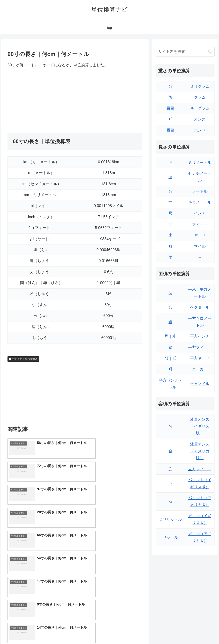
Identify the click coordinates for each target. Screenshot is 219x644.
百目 (170, 108)
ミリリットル (170, 519)
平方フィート (200, 347)
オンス (200, 119)
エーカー (200, 369)
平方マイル (200, 384)
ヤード (200, 235)
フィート (200, 224)
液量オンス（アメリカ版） (200, 451)
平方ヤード (200, 358)
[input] (185, 52)
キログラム (200, 108)
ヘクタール (200, 307)
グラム (200, 97)
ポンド (200, 130)
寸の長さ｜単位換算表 (23, 359)
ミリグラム (200, 86)
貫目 (170, 130)
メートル (200, 191)
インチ (200, 213)
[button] (210, 51)
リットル (170, 537)
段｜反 (170, 358)
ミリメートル (200, 163)
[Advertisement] (41, 101)
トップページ (172, 631)
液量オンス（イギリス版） (200, 426)
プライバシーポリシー (200, 631)
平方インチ (200, 336)
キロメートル (200, 202)
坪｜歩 (170, 336)
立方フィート (200, 469)
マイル (200, 246)
